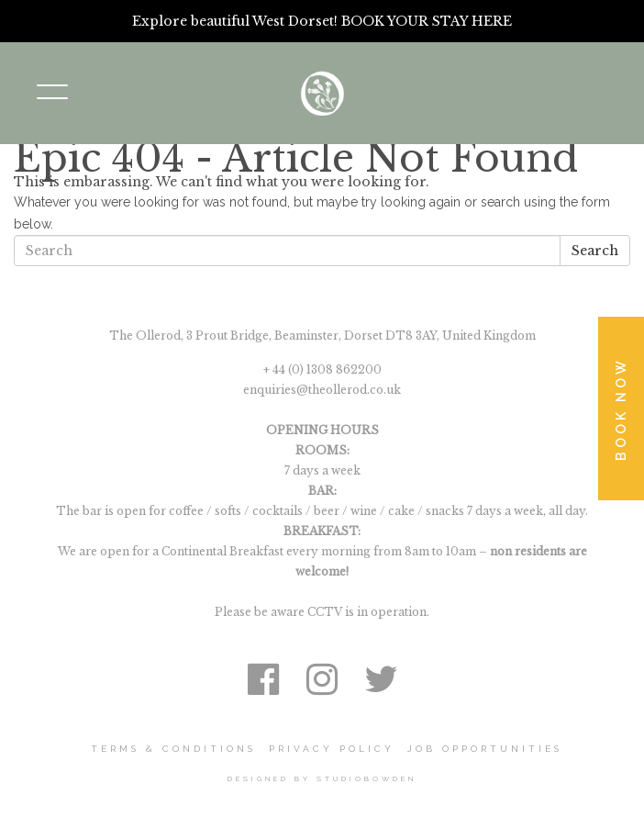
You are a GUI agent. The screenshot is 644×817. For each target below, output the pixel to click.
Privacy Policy (332, 749)
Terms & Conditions (173, 749)
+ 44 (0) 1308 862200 (322, 369)
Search (595, 251)
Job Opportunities (485, 749)
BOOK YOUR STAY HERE (427, 21)
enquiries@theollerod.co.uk (322, 390)
